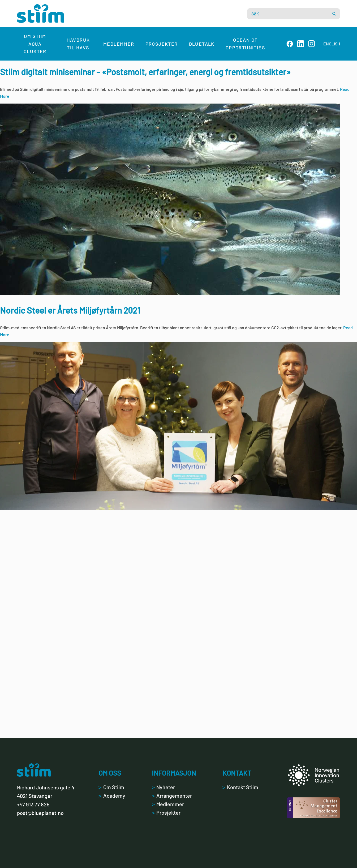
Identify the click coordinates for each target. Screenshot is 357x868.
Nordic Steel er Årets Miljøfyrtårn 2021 (70, 310)
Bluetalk (202, 44)
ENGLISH (332, 44)
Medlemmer (119, 44)
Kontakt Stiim (240, 787)
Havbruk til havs (78, 44)
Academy (112, 796)
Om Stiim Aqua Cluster (35, 44)
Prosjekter (162, 44)
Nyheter (163, 787)
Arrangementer (172, 796)
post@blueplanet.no (40, 813)
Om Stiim (111, 787)
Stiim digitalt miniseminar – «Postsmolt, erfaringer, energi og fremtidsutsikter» (145, 72)
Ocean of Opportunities (245, 44)
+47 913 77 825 (33, 804)
